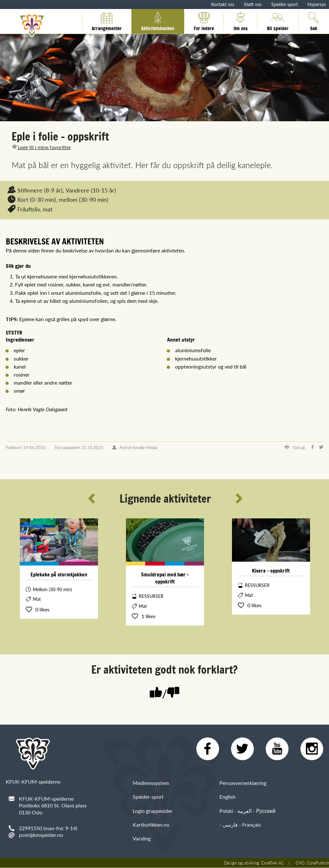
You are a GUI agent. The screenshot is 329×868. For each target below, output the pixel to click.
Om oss (241, 21)
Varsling (142, 839)
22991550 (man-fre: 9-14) (48, 828)
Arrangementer (107, 21)
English (227, 797)
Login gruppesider (153, 811)
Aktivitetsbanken (158, 21)
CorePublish (318, 863)
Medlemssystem (151, 783)
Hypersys (317, 4)
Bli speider (278, 21)
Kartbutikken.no (151, 825)
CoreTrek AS (272, 863)
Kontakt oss (223, 4)
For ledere (204, 21)
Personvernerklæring (243, 783)
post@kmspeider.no (41, 835)
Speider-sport (285, 4)
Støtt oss (253, 4)
